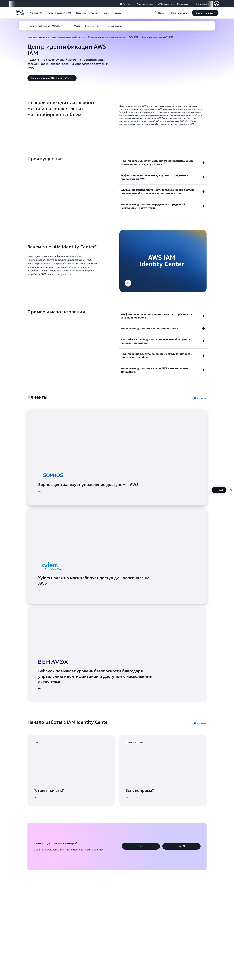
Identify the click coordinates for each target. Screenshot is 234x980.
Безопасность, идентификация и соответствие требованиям (56, 37)
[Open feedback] (231, 490)
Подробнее (200, 385)
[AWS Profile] (217, 4)
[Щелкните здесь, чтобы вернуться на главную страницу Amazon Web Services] (20, 14)
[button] (60, 13)
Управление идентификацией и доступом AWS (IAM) (113, 37)
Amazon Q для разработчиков (188, 109)
